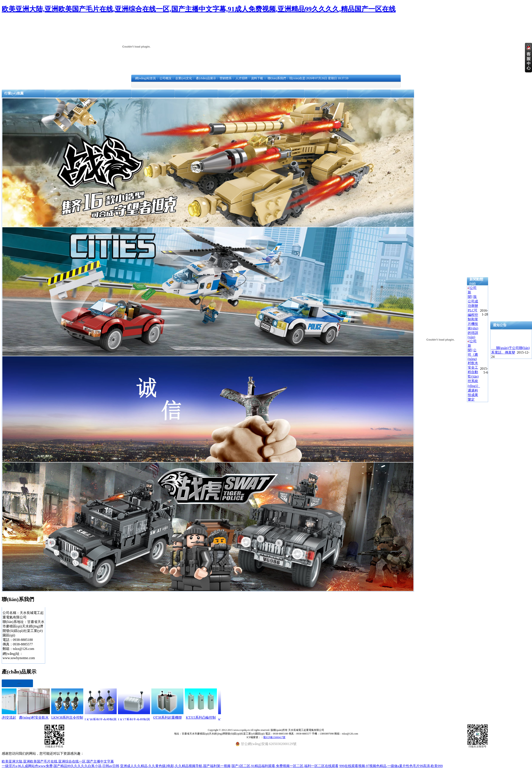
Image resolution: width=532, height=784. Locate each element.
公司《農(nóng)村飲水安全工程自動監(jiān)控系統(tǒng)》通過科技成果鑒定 (474, 375)
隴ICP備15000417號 (274, 737)
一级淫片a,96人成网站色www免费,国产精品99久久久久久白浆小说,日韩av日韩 (60, 766)
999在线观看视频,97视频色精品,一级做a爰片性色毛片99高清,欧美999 (391, 766)
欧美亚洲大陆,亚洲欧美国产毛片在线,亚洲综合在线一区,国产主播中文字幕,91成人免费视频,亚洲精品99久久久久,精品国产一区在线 (199, 9)
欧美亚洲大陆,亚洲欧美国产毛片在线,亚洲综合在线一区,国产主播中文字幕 (58, 761)
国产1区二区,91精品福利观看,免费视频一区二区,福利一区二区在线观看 (285, 766)
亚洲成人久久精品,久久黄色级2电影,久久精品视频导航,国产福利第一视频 (175, 766)
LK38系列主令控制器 (106, 720)
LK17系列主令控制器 (139, 720)
